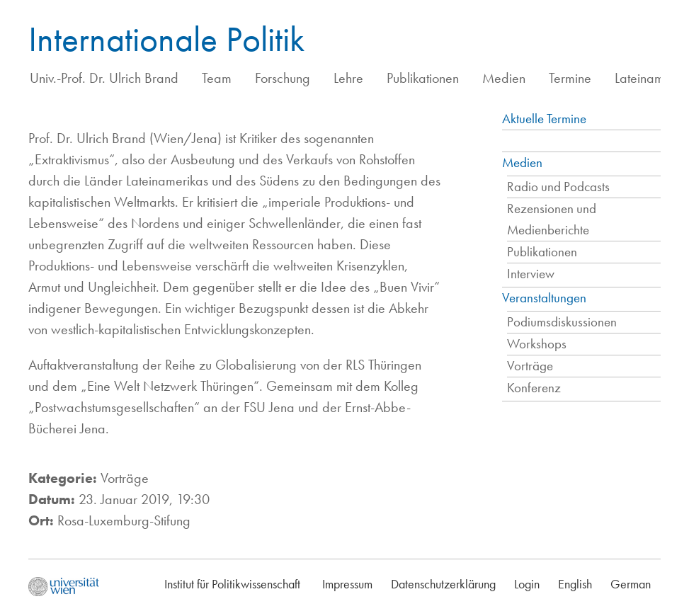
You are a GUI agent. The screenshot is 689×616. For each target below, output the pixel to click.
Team (217, 78)
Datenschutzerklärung (443, 584)
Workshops (537, 344)
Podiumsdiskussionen (562, 322)
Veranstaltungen (544, 298)
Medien (504, 78)
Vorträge (530, 366)
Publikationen (423, 78)
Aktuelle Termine (544, 119)
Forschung (283, 78)
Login (527, 584)
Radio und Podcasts (558, 187)
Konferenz (534, 388)
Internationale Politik (166, 39)
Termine (570, 78)
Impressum (347, 584)
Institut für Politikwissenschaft (232, 584)
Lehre (348, 78)
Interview (531, 274)
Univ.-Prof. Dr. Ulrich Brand (104, 78)
